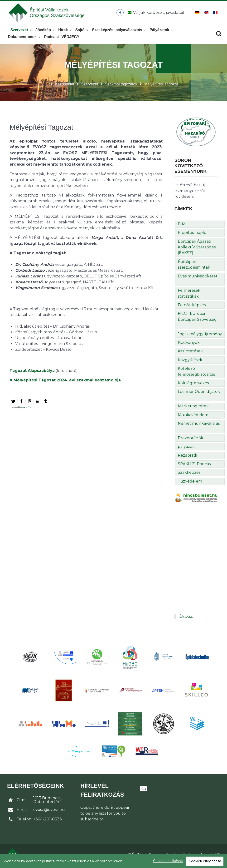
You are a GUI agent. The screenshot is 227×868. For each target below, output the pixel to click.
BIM (182, 227)
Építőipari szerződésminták (194, 267)
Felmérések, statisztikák (189, 296)
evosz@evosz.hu (49, 812)
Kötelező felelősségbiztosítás (196, 374)
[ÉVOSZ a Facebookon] (121, 14)
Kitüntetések (190, 354)
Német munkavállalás (199, 426)
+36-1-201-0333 (48, 822)
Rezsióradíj (188, 458)
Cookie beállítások (168, 861)
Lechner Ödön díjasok (199, 394)
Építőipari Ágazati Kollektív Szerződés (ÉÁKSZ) (197, 250)
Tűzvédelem (190, 484)
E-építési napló (192, 235)
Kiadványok (189, 345)
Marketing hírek (193, 409)
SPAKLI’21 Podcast (195, 466)
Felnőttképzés (192, 308)
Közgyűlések (190, 362)
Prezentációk (191, 441)
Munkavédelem (193, 417)
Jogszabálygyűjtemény (200, 337)
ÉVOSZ (186, 619)
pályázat (186, 449)
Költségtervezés (193, 386)
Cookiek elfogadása (205, 861)
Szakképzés (189, 475)
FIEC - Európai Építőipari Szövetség (197, 319)
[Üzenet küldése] (155, 14)
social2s (27, 410)
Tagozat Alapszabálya (32, 373)
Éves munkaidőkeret (198, 279)
